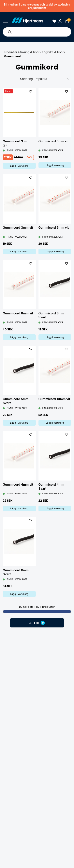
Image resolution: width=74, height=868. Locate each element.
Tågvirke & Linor (53, 52)
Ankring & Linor (29, 52)
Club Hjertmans (30, 5)
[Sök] (10, 32)
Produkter (11, 52)
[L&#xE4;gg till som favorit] (31, 91)
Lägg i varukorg (19, 166)
